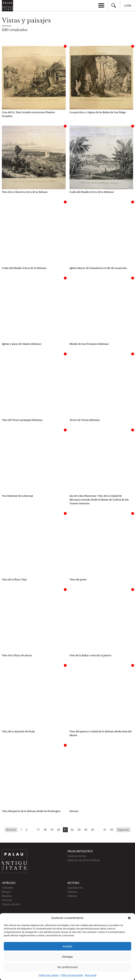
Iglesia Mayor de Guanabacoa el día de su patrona (98, 268)
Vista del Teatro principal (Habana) (22, 420)
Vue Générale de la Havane (18, 496)
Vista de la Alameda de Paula (18, 731)
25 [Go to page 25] (93, 830)
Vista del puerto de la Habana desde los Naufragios (31, 811)
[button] (129, 918)
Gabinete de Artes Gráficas (84, 860)
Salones (72, 892)
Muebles (7, 896)
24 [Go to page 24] (86, 830)
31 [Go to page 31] (105, 830)
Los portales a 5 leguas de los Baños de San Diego (98, 112)
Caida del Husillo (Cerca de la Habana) (92, 192)
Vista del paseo (78, 580)
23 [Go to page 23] (79, 830)
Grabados (8, 888)
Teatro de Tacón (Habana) (85, 420)
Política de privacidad (72, 975)
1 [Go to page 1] (21, 830)
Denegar (68, 957)
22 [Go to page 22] (72, 830)
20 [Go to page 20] (59, 830)
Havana (74, 811)
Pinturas (7, 900)
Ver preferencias (67, 967)
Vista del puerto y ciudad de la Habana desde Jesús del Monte (101, 733)
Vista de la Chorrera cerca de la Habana (25, 192)
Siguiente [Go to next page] (123, 830)
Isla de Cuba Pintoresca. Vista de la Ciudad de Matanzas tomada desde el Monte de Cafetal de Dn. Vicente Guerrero (99, 500)
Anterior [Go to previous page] (11, 830)
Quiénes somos (77, 856)
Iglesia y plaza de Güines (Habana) (22, 344)
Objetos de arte (11, 904)
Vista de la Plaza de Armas (17, 655)
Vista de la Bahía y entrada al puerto (90, 655)
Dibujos (6, 892)
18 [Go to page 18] (45, 830)
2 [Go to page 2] (27, 830)
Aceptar (68, 946)
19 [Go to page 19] (52, 830)
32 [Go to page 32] (112, 830)
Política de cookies (49, 975)
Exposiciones (75, 888)
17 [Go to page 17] (38, 830)
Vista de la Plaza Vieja (14, 580)
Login (128, 6)
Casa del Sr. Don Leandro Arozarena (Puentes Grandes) (28, 114)
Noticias (72, 896)
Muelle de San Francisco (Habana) (89, 344)
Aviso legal (91, 975)
